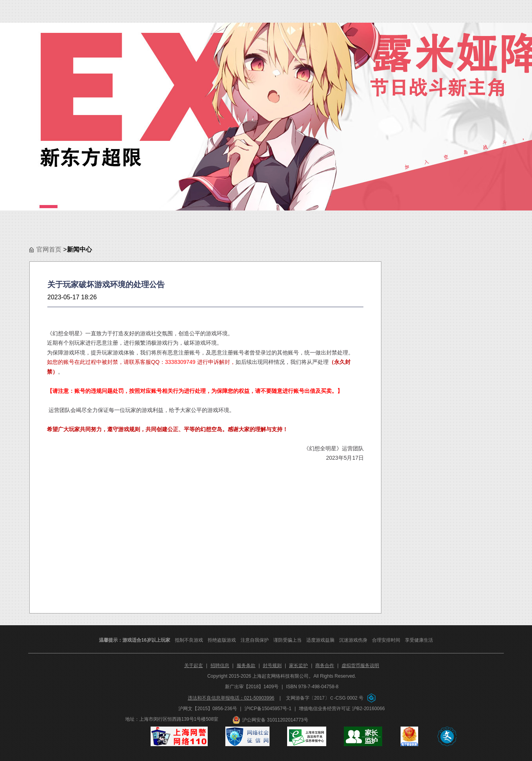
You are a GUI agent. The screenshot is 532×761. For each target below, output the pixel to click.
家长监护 (298, 666)
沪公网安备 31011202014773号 (275, 720)
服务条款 (246, 666)
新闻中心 (79, 249)
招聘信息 (220, 666)
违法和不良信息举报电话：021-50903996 (231, 698)
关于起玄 (194, 666)
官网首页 (49, 249)
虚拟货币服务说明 (360, 666)
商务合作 (325, 666)
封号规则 (272, 666)
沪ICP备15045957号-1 (268, 709)
